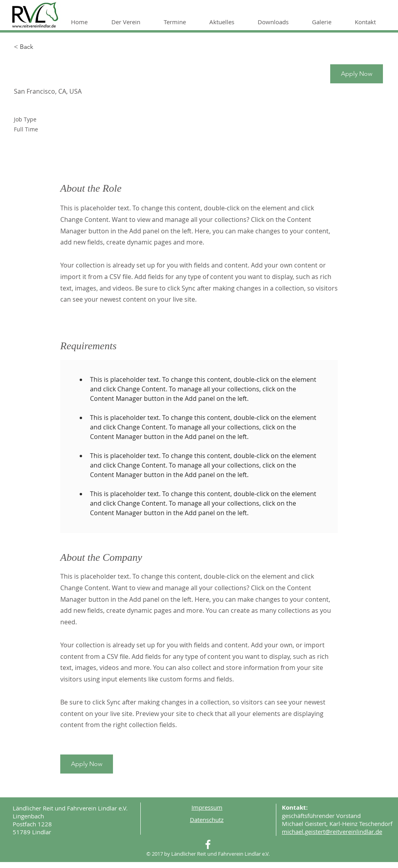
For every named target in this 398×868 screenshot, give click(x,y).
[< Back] (42, 47)
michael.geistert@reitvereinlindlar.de (332, 831)
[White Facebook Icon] (208, 844)
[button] (132, 22)
